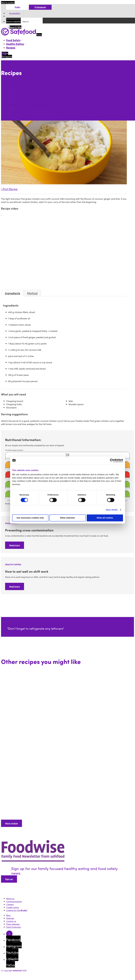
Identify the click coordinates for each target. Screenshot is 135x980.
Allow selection (67, 518)
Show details (112, 510)
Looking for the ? (17, 910)
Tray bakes (15, 83)
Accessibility (15, 13)
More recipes (11, 823)
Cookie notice (13, 907)
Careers (10, 904)
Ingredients (13, 293)
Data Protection (14, 927)
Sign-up (9, 879)
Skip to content (8, 2)
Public (17, 7)
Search (5, 78)
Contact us (11, 921)
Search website (13, 21)
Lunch (13, 92)
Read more (15, 545)
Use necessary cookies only (30, 518)
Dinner (13, 95)
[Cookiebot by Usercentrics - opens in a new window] (112, 460)
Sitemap (10, 918)
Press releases (13, 924)
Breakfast (15, 89)
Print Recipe (9, 189)
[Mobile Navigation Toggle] (4, 55)
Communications (14, 901)
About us (10, 898)
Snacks (13, 98)
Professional (40, 7)
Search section (17, 106)
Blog (8, 915)
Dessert (14, 101)
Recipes (11, 47)
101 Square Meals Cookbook (23, 86)
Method (32, 293)
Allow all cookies (105, 518)
